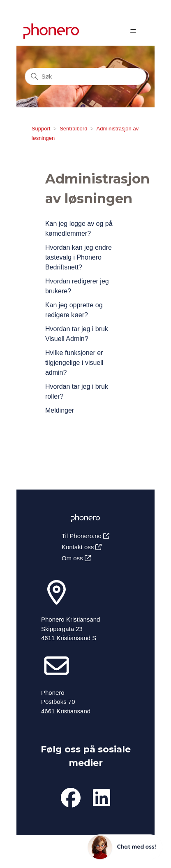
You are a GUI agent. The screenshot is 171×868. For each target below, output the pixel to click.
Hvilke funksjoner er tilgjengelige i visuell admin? (74, 363)
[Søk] (85, 77)
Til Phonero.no (85, 536)
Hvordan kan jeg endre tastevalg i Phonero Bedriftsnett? (79, 257)
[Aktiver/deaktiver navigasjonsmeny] (133, 31)
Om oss (76, 558)
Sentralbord (73, 129)
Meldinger (60, 410)
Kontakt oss (82, 547)
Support (41, 129)
